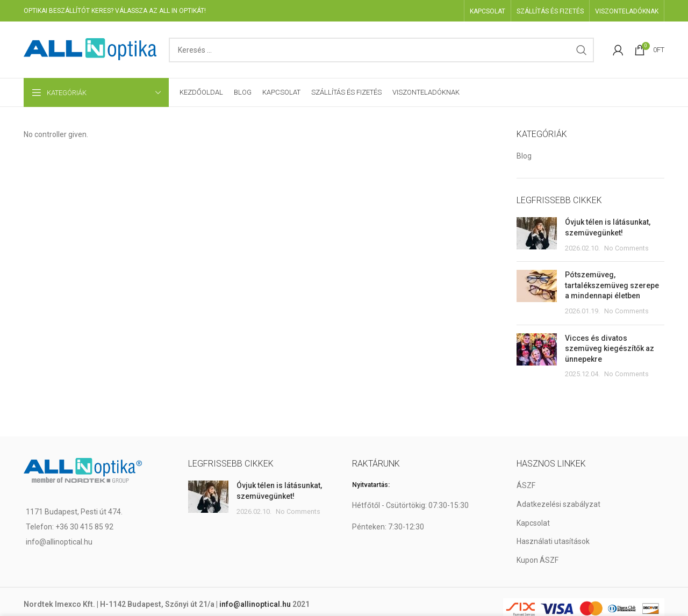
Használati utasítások (553, 541)
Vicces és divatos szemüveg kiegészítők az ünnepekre (610, 349)
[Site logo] (91, 49)
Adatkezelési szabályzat (558, 504)
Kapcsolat (533, 523)
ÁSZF (526, 485)
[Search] (381, 50)
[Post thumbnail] (537, 235)
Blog (524, 156)
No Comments (626, 248)
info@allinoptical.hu (255, 604)
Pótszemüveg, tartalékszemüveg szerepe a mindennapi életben (612, 285)
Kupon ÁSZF (537, 560)
